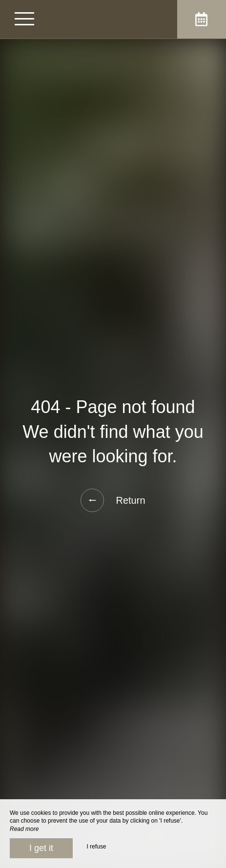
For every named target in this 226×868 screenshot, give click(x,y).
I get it (41, 848)
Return (113, 500)
